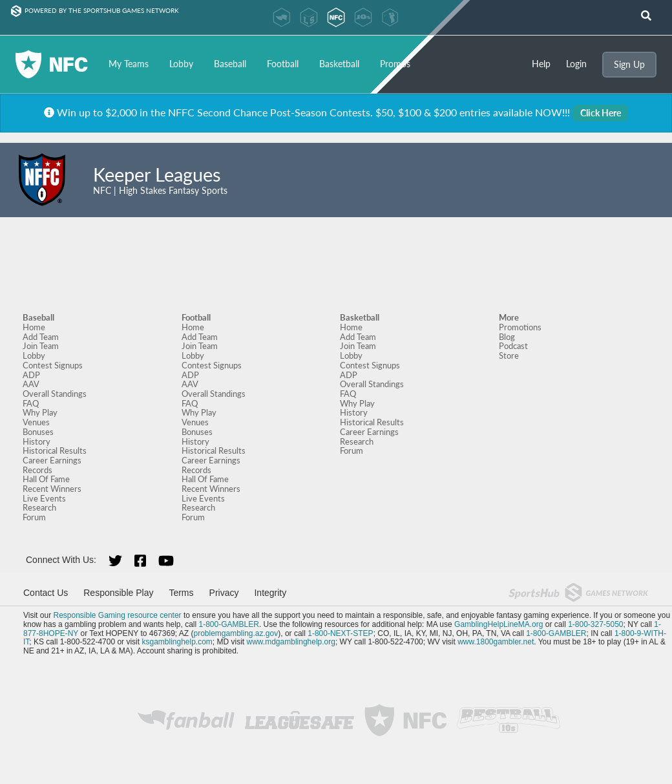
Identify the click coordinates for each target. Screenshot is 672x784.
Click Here (601, 113)
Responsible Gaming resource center (117, 615)
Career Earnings (52, 460)
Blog (507, 337)
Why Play (40, 412)
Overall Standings (55, 394)
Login (576, 64)
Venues (36, 422)
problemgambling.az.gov (236, 633)
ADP (31, 375)
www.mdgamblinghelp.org (291, 642)
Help (541, 64)
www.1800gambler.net (496, 642)
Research (39, 507)
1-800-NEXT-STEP (340, 633)
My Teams (129, 64)
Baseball (230, 64)
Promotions (520, 327)
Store (509, 355)
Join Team (41, 346)
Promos (395, 64)
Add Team (41, 337)
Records (37, 470)
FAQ (31, 403)
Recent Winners (52, 489)
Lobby (181, 64)
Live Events (44, 498)
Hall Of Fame (46, 479)
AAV (31, 384)
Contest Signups (53, 365)
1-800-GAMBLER (229, 624)
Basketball (339, 64)
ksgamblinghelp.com (177, 642)
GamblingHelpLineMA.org (499, 624)
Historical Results (55, 450)
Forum (34, 517)
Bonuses (38, 432)
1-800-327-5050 (595, 624)
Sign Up (629, 64)
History (37, 441)
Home (34, 327)
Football (283, 64)
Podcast (513, 346)
